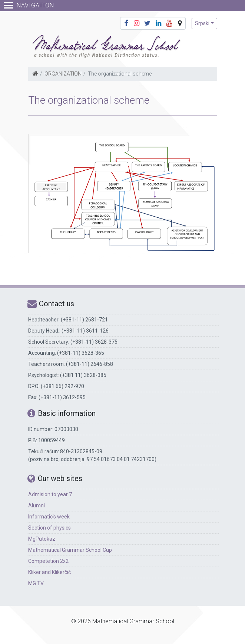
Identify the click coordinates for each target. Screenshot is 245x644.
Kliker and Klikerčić (49, 572)
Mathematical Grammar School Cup (70, 550)
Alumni (37, 505)
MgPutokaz (42, 539)
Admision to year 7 (50, 494)
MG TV (36, 583)
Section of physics (49, 528)
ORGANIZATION (63, 74)
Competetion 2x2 (48, 561)
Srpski (202, 23)
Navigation (29, 5)
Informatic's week (49, 517)
